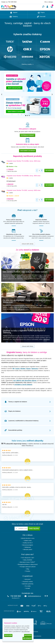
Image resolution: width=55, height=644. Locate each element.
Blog (28, 574)
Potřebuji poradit (27, 140)
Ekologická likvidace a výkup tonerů (28, 569)
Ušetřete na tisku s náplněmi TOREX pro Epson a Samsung (24, 337)
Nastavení (28, 635)
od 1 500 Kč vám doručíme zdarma (25, 386)
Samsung (35, 374)
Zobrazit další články (28, 351)
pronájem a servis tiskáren (23, 390)
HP (14, 374)
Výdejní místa (28, 545)
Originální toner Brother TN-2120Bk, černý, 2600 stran (24, 166)
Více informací (26, 631)
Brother (23, 374)
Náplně (14, 18)
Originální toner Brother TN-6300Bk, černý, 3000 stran (24, 181)
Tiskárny (14, 22)
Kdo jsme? (28, 584)
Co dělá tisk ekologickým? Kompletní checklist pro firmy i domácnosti (27, 306)
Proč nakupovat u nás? (28, 563)
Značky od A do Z (28, 548)
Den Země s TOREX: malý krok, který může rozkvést (25, 277)
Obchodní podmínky (28, 589)
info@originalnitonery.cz (34, 601)
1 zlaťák (10, 168)
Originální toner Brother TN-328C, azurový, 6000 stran (24, 195)
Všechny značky (27, 69)
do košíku (49, 175)
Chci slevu (34, 534)
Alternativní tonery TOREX (28, 567)
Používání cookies (28, 587)
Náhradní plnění (28, 554)
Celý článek (44, 284)
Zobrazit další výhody (27, 249)
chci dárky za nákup (27, 156)
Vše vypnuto (27, 638)
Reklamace (28, 552)
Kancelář (41, 22)
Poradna (28, 576)
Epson (28, 374)
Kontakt (28, 593)
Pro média (28, 591)
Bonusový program (28, 550)
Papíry (41, 18)
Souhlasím (8, 635)
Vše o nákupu (49, 2)
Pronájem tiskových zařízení (28, 572)
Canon (18, 374)
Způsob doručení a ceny (28, 543)
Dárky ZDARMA (28, 565)
